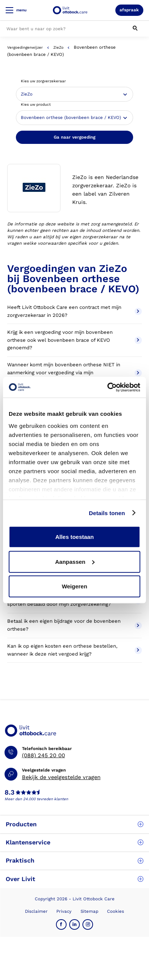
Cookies (116, 911)
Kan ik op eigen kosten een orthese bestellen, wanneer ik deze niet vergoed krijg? (74, 650)
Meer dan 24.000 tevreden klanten (36, 799)
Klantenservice (74, 842)
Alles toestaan (74, 537)
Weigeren (74, 586)
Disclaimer (36, 911)
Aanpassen (75, 561)
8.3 (9, 793)
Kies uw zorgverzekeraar (43, 81)
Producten (74, 824)
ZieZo (58, 47)
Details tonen (107, 513)
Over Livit (74, 879)
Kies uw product (36, 104)
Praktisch (74, 860)
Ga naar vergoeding (74, 137)
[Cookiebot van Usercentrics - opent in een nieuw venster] (108, 387)
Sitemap (89, 911)
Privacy (64, 911)
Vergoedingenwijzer (25, 47)
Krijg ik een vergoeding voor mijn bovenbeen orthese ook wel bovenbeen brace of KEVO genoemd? (74, 340)
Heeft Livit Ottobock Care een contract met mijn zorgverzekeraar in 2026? (74, 311)
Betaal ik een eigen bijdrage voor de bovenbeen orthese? (74, 625)
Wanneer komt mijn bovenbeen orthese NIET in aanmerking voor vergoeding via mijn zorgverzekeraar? (74, 373)
